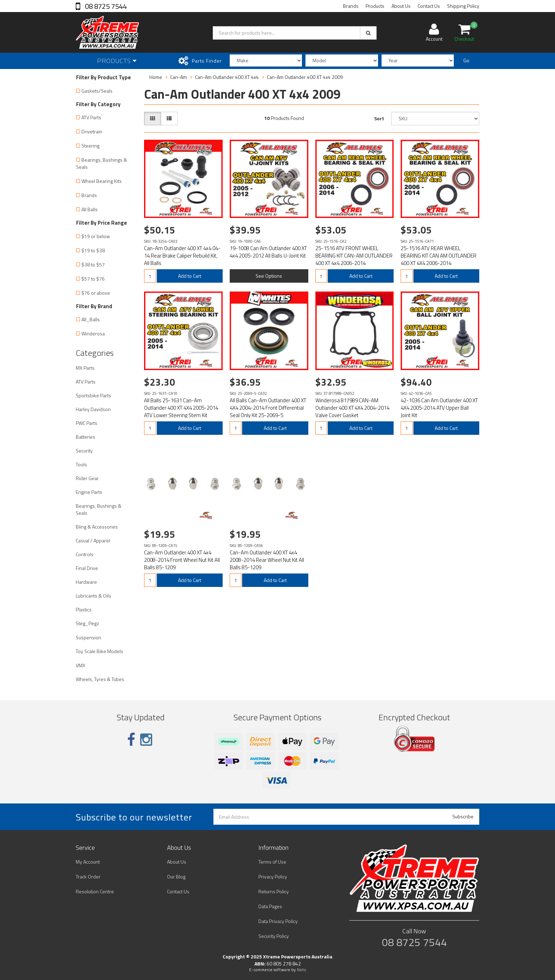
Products (375, 6)
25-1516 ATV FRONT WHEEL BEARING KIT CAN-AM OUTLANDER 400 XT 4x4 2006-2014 (354, 256)
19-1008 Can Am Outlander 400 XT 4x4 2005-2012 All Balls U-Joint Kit (268, 252)
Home (156, 77)
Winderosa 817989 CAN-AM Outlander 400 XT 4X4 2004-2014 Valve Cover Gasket (352, 408)
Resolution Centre (95, 891)
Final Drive (87, 568)
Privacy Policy (273, 877)
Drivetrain (92, 131)
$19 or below (96, 236)
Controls (85, 554)
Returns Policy (274, 891)
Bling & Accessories (97, 527)
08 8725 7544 (105, 6)
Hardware (86, 582)
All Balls (90, 209)
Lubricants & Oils (93, 596)
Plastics (84, 609)
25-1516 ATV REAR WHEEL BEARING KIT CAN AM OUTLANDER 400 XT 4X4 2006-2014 (439, 256)
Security (84, 451)
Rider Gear (87, 478)
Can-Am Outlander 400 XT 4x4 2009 (305, 77)
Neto (302, 970)
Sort (379, 118)
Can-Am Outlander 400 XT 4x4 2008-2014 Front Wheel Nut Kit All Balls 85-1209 (182, 560)
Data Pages (270, 906)
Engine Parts (89, 492)
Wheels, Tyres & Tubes (100, 679)
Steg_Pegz (87, 623)
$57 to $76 (93, 279)
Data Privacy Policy (278, 921)
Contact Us (429, 6)
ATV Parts (91, 117)
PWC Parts (87, 423)
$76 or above (96, 293)
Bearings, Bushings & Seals (102, 163)
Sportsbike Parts (93, 395)
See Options (269, 276)
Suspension (88, 637)
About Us (401, 6)
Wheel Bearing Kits (102, 181)
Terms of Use (272, 862)
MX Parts (85, 368)
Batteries (85, 437)
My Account (88, 862)
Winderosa (93, 333)
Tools (81, 464)
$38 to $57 (93, 264)
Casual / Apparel (93, 540)
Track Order (88, 877)
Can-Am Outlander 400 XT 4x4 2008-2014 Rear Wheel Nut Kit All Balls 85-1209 (267, 560)
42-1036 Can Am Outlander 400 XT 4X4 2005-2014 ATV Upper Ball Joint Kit (439, 408)
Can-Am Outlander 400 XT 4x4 (227, 77)
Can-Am (179, 77)
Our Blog (176, 877)
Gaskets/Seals (97, 91)
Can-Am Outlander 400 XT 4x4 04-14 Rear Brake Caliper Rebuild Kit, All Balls (182, 256)
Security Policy (274, 936)
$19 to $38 (93, 250)
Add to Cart (190, 276)
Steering (90, 146)
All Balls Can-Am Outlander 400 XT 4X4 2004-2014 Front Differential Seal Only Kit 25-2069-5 (268, 408)
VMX (81, 665)
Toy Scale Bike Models (99, 651)
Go (466, 60)
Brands (351, 6)
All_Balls (91, 319)
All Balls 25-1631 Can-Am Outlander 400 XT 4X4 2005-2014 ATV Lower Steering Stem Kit (181, 408)
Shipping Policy (463, 6)
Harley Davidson (93, 409)
